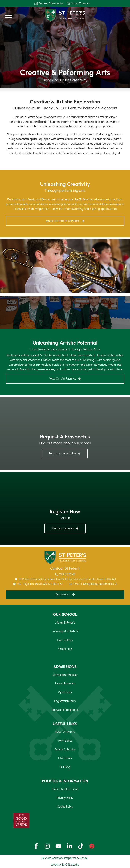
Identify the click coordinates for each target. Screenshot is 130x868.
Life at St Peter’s (65, 623)
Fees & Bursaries (65, 684)
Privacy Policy (65, 798)
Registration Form (65, 701)
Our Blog (65, 767)
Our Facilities (65, 640)
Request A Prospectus (49, 4)
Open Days (65, 692)
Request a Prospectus (65, 710)
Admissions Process (65, 675)
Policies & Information (65, 789)
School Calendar (78, 4)
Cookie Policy (65, 807)
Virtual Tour (65, 649)
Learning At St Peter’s (65, 631)
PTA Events (65, 758)
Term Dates (65, 741)
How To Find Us (65, 732)
